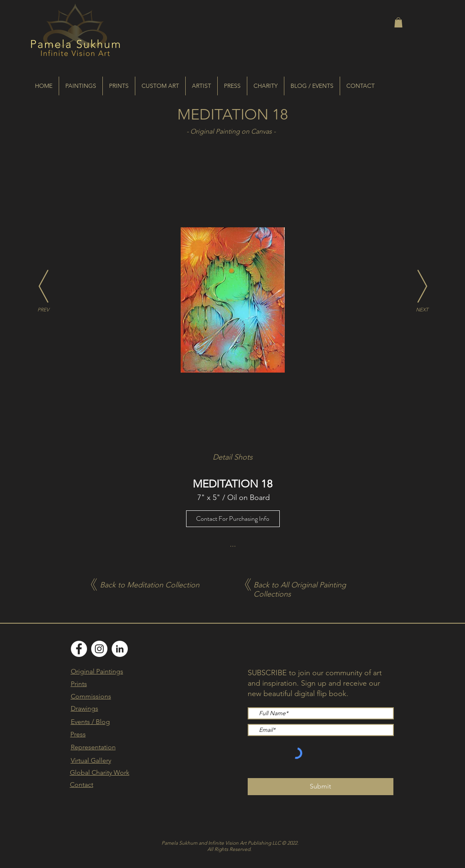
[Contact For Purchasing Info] (233, 519)
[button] (398, 22)
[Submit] (321, 787)
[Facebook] (79, 649)
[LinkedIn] (120, 649)
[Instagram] (99, 649)
